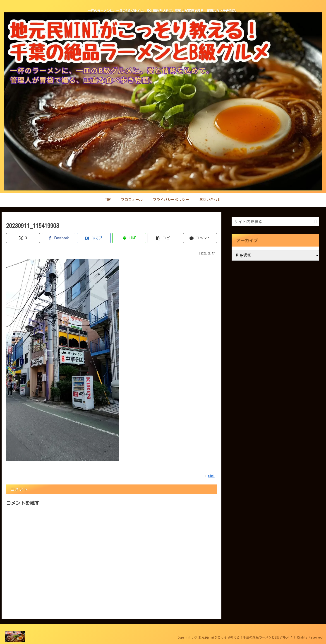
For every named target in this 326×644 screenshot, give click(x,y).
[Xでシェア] (23, 238)
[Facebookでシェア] (59, 238)
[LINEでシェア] (129, 238)
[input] (275, 222)
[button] (164, 238)
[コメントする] (200, 238)
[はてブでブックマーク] (94, 238)
